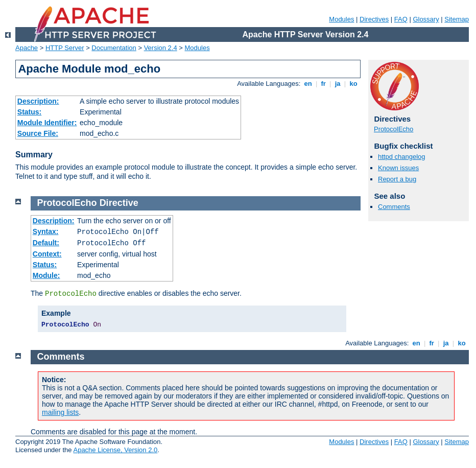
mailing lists (60, 412)
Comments (394, 207)
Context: (47, 254)
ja (338, 84)
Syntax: (46, 231)
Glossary (426, 19)
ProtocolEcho (394, 129)
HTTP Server (65, 48)
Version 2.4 (161, 48)
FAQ (401, 19)
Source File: (38, 133)
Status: (29, 112)
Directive (119, 203)
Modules (341, 19)
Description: (38, 101)
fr (324, 84)
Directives (374, 19)
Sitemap (457, 19)
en (308, 84)
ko (353, 84)
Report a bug (397, 179)
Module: (46, 275)
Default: (46, 243)
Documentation (114, 48)
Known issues (398, 168)
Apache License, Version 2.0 (115, 450)
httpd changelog (402, 157)
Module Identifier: (47, 123)
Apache (27, 48)
